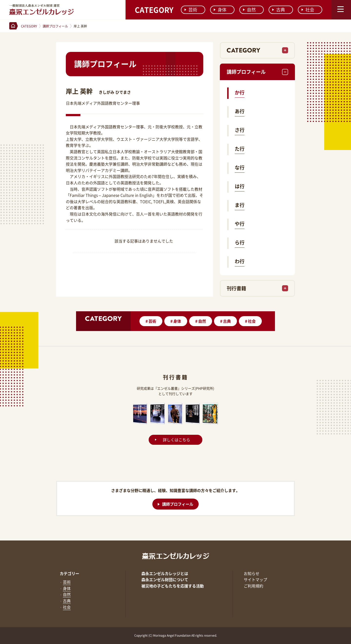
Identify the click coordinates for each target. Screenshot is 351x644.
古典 (279, 10)
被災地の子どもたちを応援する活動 (173, 586)
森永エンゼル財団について (165, 579)
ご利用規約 (253, 586)
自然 (249, 10)
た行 (240, 149)
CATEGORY (154, 10)
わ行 (240, 261)
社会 (308, 10)
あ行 (240, 111)
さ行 (240, 130)
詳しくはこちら (176, 440)
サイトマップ (255, 579)
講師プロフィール (246, 72)
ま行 (240, 205)
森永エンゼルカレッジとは (165, 573)
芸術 (191, 10)
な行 (240, 167)
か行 (240, 92)
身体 (220, 10)
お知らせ (252, 573)
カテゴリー (69, 573)
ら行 (240, 242)
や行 (240, 224)
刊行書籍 (236, 288)
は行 (240, 186)
